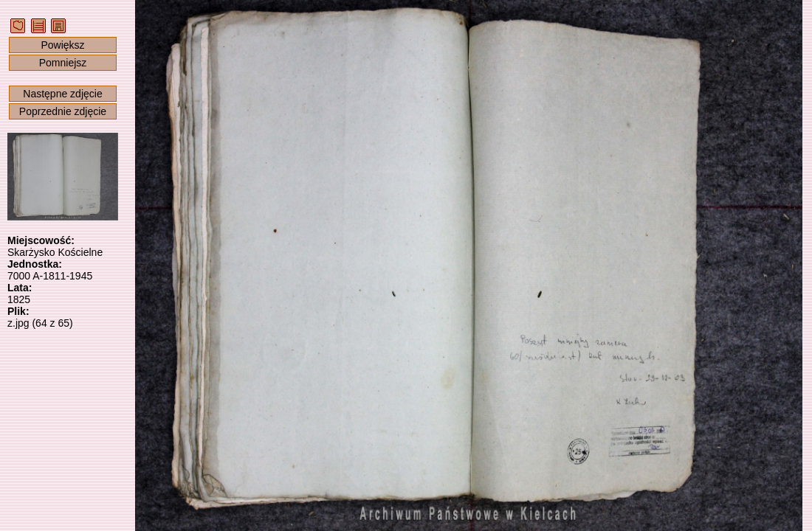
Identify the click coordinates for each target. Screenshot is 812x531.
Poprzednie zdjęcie (63, 111)
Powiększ (62, 45)
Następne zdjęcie (62, 94)
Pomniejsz (63, 63)
